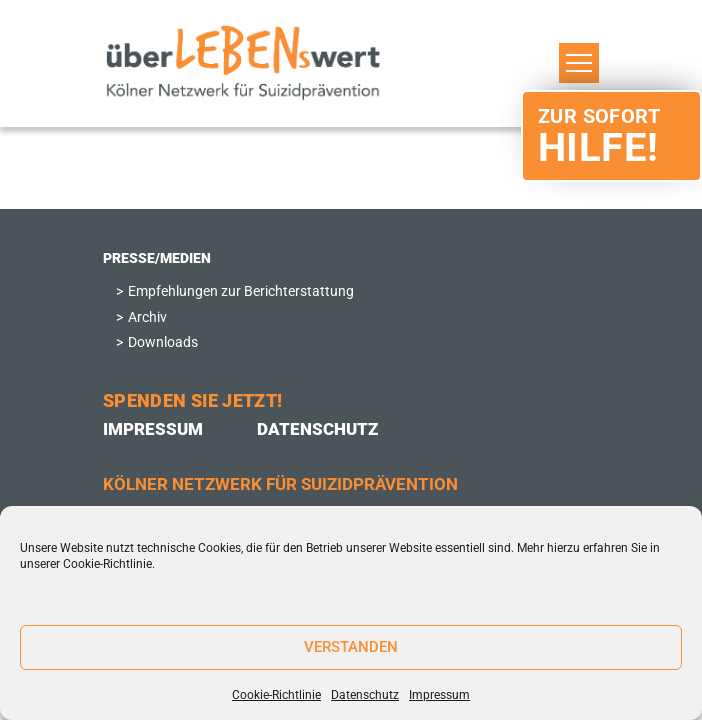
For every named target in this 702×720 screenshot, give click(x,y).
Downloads (163, 342)
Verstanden (351, 647)
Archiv (147, 317)
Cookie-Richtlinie (107, 564)
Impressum (439, 695)
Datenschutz (365, 695)
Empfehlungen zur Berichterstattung (241, 291)
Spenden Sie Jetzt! (192, 400)
